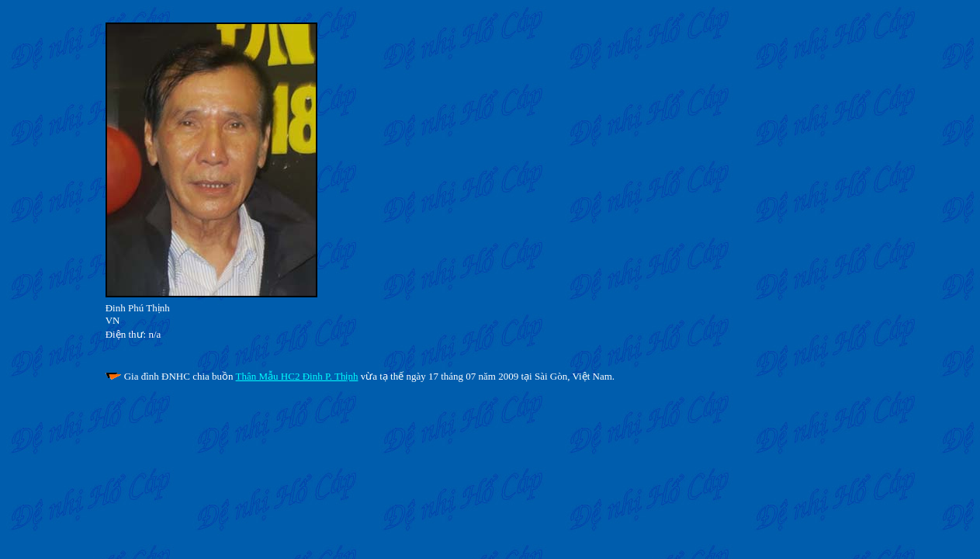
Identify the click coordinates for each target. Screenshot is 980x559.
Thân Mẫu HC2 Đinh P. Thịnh (297, 376)
